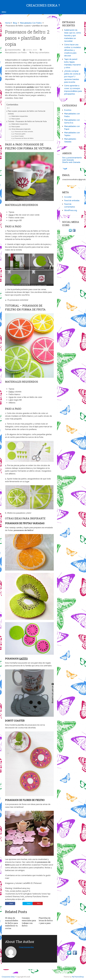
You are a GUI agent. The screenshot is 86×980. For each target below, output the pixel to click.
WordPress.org (71, 210)
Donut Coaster (19, 136)
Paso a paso (16, 119)
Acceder (68, 197)
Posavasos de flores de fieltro (24, 138)
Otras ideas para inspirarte (21, 129)
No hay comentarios (41, 53)
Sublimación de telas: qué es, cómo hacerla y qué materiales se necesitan (73, 36)
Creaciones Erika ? (43, 5)
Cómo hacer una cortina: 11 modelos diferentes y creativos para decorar (73, 50)
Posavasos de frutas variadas (24, 132)
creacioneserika (14, 50)
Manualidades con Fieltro (16, 53)
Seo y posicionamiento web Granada (72, 159)
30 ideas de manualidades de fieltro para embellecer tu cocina (12, 923)
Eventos (68, 110)
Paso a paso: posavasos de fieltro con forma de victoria (27, 112)
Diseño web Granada (71, 162)
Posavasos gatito (20, 134)
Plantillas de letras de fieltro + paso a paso (46, 920)
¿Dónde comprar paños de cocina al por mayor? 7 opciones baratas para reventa (72, 77)
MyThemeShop (78, 977)
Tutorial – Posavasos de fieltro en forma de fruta (27, 121)
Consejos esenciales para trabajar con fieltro (29, 922)
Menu (4, 12)
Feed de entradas (72, 201)
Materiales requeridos (20, 116)
